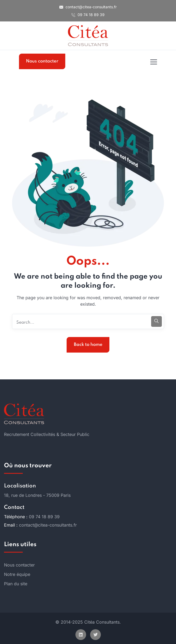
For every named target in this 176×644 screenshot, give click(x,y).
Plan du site (16, 584)
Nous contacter (42, 61)
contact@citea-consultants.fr (88, 7)
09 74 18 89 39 (88, 15)
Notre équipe (17, 574)
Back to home (88, 345)
